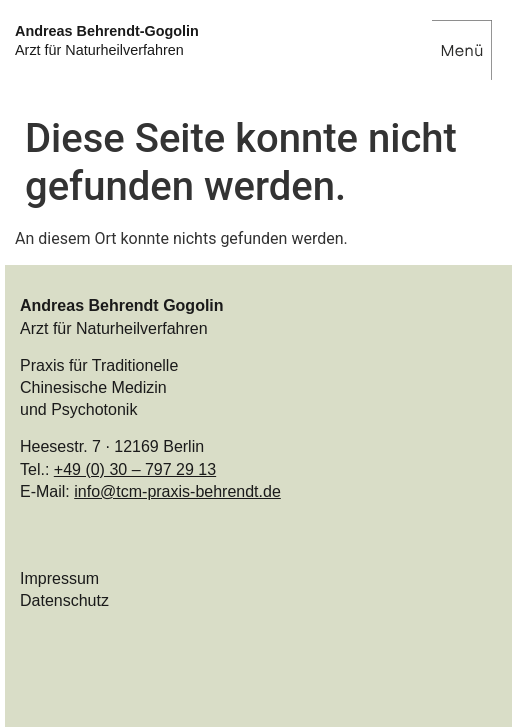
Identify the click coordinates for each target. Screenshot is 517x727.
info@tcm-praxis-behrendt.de (177, 491)
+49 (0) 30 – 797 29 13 (135, 469)
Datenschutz (64, 600)
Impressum (59, 578)
